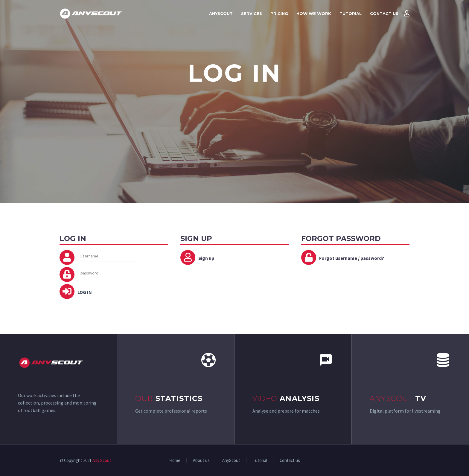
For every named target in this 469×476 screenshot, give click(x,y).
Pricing (279, 13)
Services (252, 13)
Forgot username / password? (352, 258)
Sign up (206, 258)
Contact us (384, 13)
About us (201, 461)
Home (175, 461)
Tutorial (351, 13)
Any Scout (102, 460)
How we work (314, 13)
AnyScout (221, 13)
